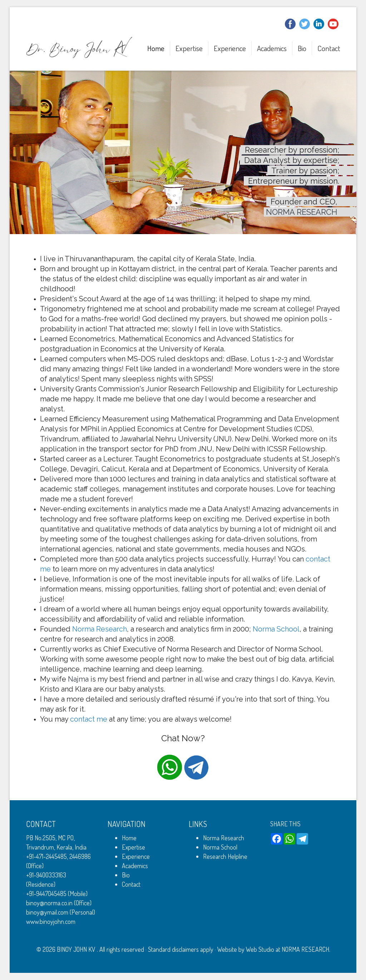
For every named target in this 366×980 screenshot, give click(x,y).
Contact (329, 48)
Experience (230, 48)
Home (156, 48)
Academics (272, 48)
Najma (78, 679)
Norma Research (224, 838)
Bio (302, 48)
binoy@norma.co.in (49, 903)
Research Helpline (225, 856)
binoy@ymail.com (47, 912)
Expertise (189, 48)
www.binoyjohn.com (51, 921)
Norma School (220, 847)
